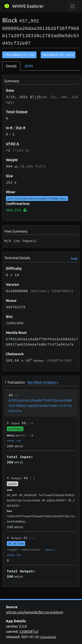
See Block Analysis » (43, 382)
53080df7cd (29, 631)
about (50, 549)
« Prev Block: (19, 55)
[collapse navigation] (72, 6)
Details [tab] (11, 66)
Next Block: (58, 55)
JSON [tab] (29, 66)
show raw (14, 440)
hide (74, 258)
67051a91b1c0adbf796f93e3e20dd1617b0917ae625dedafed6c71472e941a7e (40, 406)
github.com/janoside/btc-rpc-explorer (35, 612)
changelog (48, 637)
